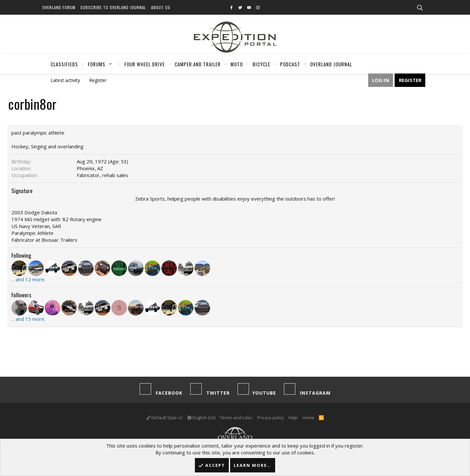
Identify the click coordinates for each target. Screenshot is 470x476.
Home (308, 418)
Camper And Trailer (198, 64)
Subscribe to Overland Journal (113, 7)
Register (98, 80)
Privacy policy (271, 418)
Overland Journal (331, 64)
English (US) (201, 418)
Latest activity (65, 80)
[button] (111, 64)
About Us (161, 7)
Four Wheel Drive (145, 64)
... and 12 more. (28, 279)
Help (293, 418)
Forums (97, 64)
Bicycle (261, 64)
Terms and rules (236, 418)
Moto (237, 64)
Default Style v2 (164, 418)
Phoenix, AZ (90, 168)
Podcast (290, 64)
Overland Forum (59, 7)
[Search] (420, 8)
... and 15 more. (28, 319)
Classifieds (64, 64)
